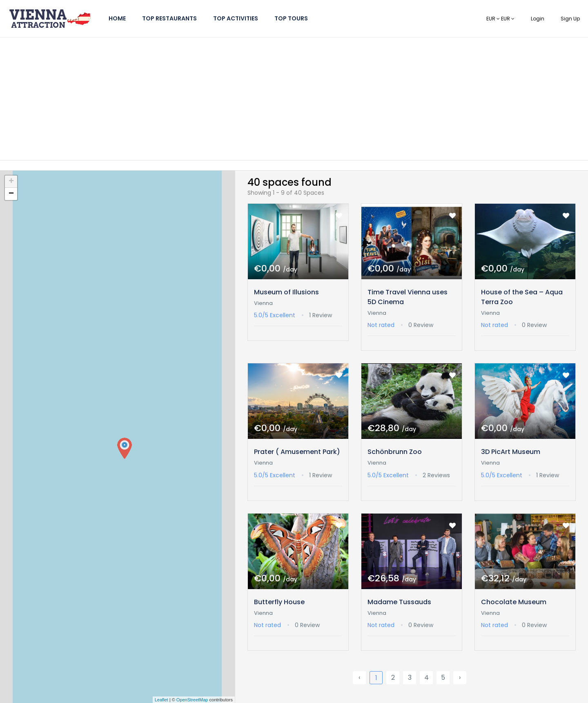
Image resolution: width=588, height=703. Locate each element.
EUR (494, 19)
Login (538, 19)
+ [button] (11, 182)
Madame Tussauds (399, 602)
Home (117, 18)
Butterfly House (279, 602)
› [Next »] (460, 677)
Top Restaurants (169, 18)
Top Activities (236, 18)
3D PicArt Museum (511, 452)
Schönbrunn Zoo (395, 452)
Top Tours (291, 18)
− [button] (11, 194)
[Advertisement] (294, 99)
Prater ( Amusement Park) (297, 452)
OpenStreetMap (192, 700)
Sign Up (570, 19)
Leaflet (161, 700)
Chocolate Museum (514, 602)
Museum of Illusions (286, 292)
